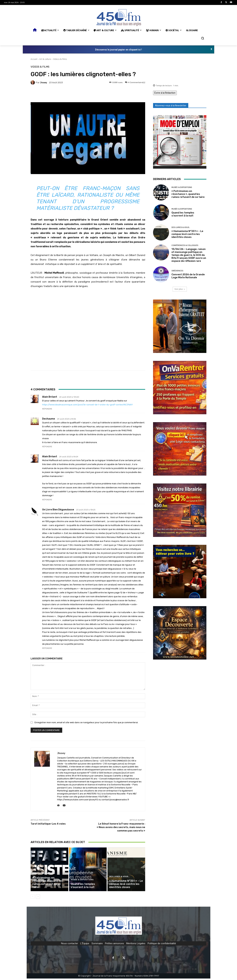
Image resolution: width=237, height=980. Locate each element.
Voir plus (180, 289)
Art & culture (45, 59)
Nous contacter (70, 945)
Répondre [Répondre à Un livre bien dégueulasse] (47, 648)
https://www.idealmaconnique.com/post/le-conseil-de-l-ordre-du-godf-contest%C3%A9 (87, 405)
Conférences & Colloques (185, 245)
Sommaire (97, 945)
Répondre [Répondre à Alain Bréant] (47, 409)
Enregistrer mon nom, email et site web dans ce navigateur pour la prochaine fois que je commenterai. (86, 723)
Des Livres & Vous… (119, 879)
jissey (43, 83)
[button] (203, 38)
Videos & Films (60, 59)
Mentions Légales (136, 945)
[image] (180, 142)
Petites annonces (114, 945)
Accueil (34, 59)
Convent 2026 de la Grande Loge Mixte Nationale (188, 276)
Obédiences (177, 271)
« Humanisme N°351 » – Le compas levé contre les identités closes (125, 886)
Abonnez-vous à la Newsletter (171, 106)
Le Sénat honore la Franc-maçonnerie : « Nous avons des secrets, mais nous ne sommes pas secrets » (121, 827)
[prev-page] (33, 898)
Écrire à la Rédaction (165, 93)
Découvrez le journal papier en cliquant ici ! (118, 50)
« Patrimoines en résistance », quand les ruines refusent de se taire (49, 886)
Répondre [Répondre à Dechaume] (47, 447)
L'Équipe (85, 945)
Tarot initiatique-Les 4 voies (48, 824)
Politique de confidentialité (162, 945)
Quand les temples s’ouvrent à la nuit (82, 887)
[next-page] (38, 898)
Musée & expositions (43, 879)
